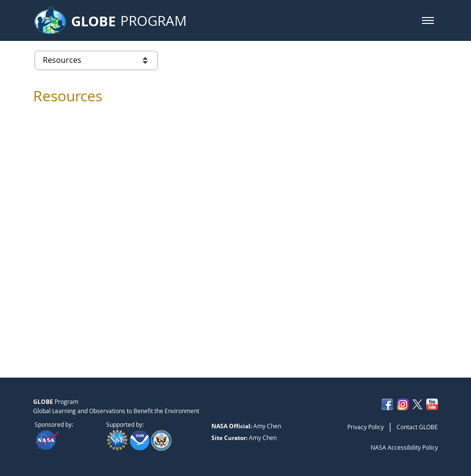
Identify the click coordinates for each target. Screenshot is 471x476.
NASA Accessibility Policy (404, 447)
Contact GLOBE (417, 427)
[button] (428, 20)
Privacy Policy (366, 427)
